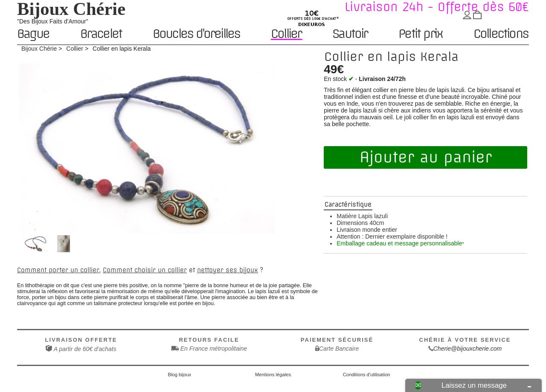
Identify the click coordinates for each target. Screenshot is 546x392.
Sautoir (350, 34)
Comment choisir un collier (145, 270)
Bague (33, 34)
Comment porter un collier (58, 270)
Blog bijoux (180, 375)
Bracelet (101, 34)
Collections (501, 34)
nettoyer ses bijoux (228, 270)
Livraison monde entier (367, 230)
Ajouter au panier (426, 157)
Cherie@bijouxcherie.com (468, 349)
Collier (286, 34)
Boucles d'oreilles (196, 34)
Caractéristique (348, 205)
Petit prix (420, 34)
